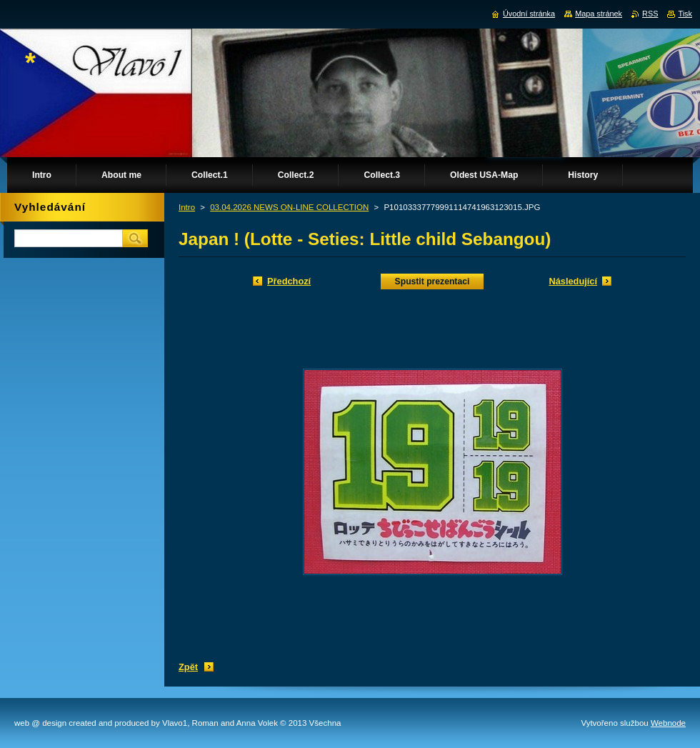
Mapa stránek (599, 14)
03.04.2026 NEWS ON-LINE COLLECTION (289, 207)
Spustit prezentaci (432, 281)
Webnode (668, 723)
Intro (187, 207)
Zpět (188, 667)
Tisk (685, 14)
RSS (650, 14)
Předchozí (289, 281)
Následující (573, 281)
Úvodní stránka (529, 14)
